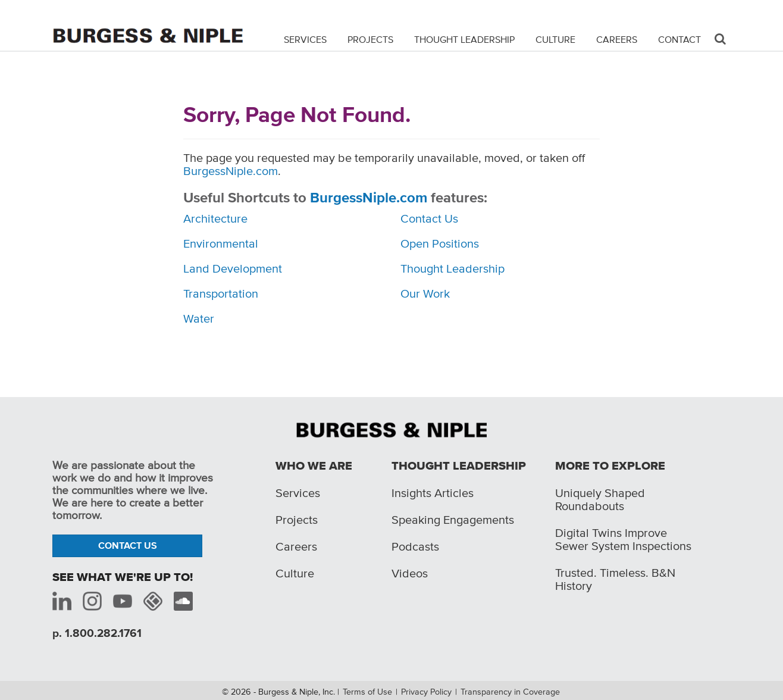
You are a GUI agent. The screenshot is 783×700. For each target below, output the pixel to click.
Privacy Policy (426, 692)
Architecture (215, 218)
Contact (679, 39)
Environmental (221, 243)
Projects (370, 39)
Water (199, 318)
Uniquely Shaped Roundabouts (600, 499)
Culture (555, 39)
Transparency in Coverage (510, 692)
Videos (410, 573)
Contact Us (429, 218)
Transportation (221, 293)
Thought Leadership (464, 39)
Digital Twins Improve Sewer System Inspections (623, 539)
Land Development (233, 268)
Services (305, 39)
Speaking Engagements (453, 520)
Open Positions (440, 243)
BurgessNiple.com (231, 171)
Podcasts (415, 546)
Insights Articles (433, 493)
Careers (617, 39)
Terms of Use (367, 692)
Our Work (425, 293)
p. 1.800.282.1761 (97, 633)
